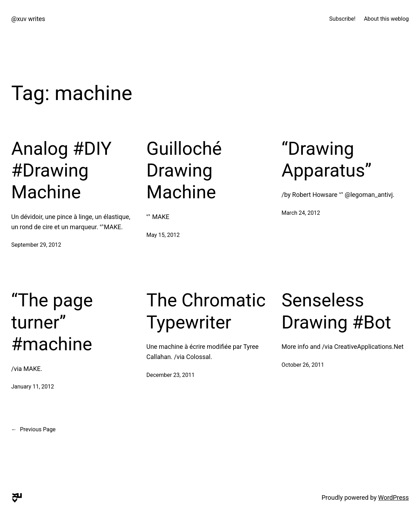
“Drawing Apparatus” (327, 160)
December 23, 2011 (170, 375)
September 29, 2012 (36, 245)
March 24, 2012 (301, 213)
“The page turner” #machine (52, 322)
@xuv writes (28, 19)
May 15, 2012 (163, 235)
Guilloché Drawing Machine (184, 171)
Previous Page (33, 430)
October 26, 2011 (303, 365)
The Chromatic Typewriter (206, 311)
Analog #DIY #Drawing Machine (61, 171)
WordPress (394, 497)
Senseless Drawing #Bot (336, 311)
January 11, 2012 (33, 387)
